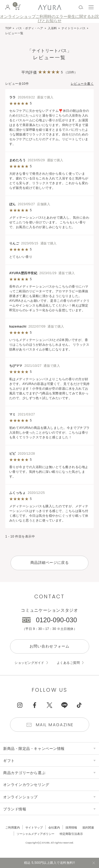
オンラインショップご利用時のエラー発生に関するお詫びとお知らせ (49, 19)
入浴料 (53, 28)
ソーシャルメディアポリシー (36, 834)
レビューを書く (82, 84)
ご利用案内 (13, 828)
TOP (8, 28)
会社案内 (54, 828)
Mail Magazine (55, 725)
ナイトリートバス (74, 28)
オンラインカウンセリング (26, 785)
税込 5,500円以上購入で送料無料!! (50, 863)
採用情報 (71, 828)
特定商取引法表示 (71, 834)
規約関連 (88, 828)
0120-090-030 (56, 620)
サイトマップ (34, 828)
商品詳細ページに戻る (50, 563)
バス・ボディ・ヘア (30, 28)
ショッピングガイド (29, 663)
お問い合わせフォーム (49, 646)
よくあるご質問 (68, 663)
